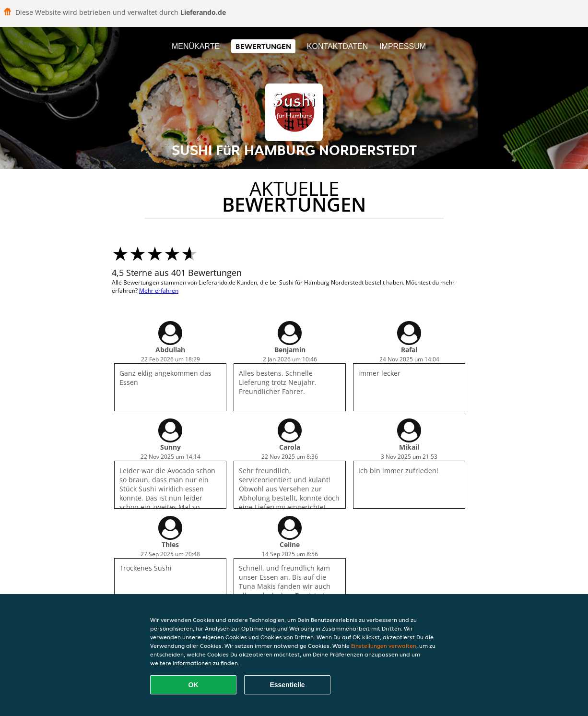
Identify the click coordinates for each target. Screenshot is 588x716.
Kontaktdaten (337, 46)
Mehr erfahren (159, 291)
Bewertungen (263, 46)
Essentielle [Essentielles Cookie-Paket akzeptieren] (287, 685)
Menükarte (196, 46)
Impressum (403, 46)
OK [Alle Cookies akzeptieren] (194, 685)
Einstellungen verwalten (384, 646)
